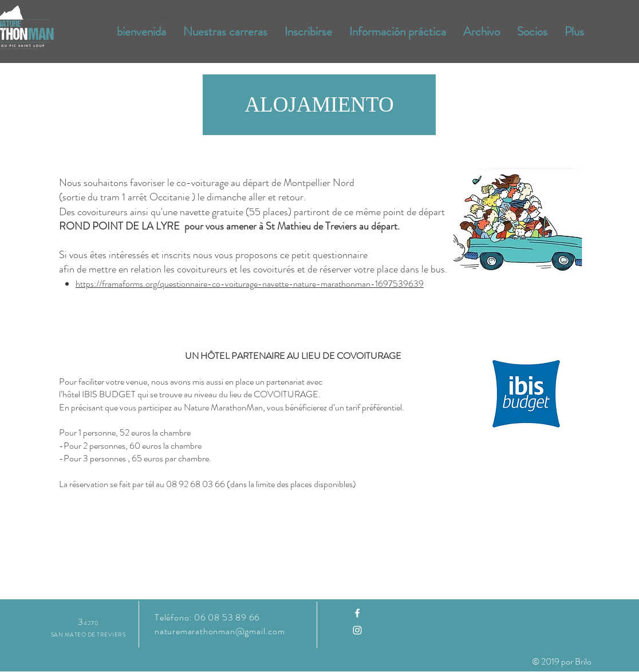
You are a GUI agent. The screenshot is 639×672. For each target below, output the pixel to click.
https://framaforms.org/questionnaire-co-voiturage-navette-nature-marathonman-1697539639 (250, 284)
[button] (319, 105)
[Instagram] (357, 630)
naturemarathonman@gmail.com (220, 631)
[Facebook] (357, 613)
